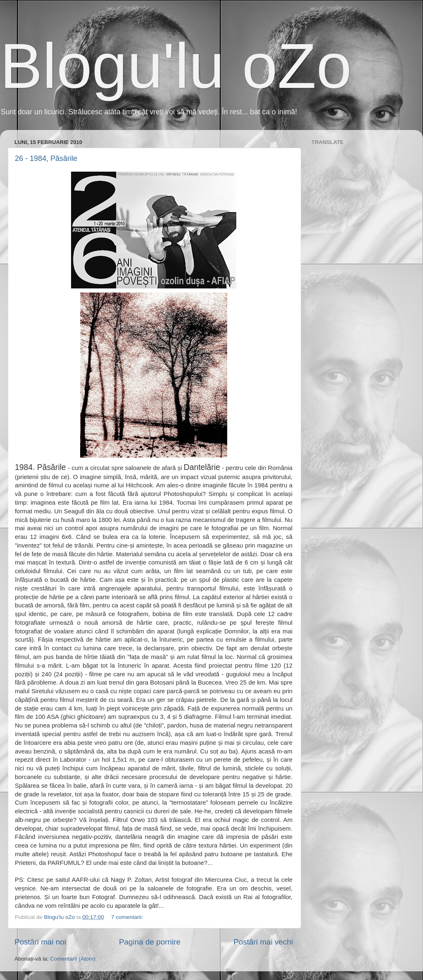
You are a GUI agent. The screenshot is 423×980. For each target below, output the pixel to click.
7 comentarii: (128, 917)
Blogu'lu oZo (176, 66)
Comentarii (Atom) (73, 959)
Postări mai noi (40, 942)
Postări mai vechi (263, 942)
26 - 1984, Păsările (46, 158)
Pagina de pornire (150, 942)
